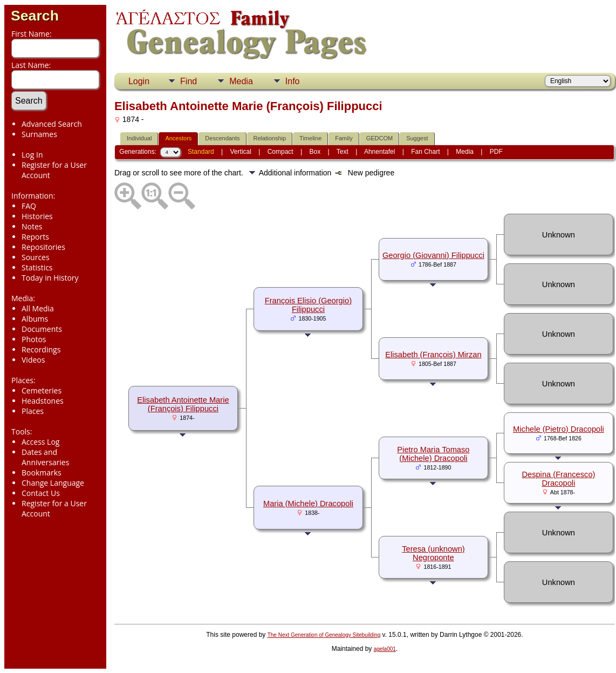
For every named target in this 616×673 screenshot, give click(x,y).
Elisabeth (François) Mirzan (433, 355)
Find (189, 81)
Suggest (417, 138)
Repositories (43, 247)
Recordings (41, 349)
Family (344, 138)
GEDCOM (380, 138)
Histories (37, 216)
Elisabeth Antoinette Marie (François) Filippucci (183, 404)
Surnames (39, 134)
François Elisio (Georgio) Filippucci (308, 305)
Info (293, 81)
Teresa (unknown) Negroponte (433, 553)
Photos (34, 339)
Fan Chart (425, 152)
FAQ (29, 206)
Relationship (270, 138)
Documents (42, 329)
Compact (280, 152)
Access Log (40, 442)
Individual (139, 138)
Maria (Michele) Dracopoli (308, 504)
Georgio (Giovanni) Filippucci (433, 255)
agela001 (385, 649)
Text (343, 152)
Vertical (241, 152)
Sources (36, 257)
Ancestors (178, 138)
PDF (496, 152)
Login (139, 81)
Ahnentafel (379, 152)
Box (315, 152)
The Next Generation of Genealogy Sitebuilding (324, 635)
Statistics (37, 267)
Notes (32, 226)
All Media (38, 308)
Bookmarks (42, 473)
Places (33, 411)
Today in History (50, 278)
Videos (33, 360)
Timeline (310, 138)
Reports (35, 237)
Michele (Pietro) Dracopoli (559, 429)
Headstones (43, 401)
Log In (32, 155)
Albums (35, 319)
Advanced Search (52, 124)
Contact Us (41, 493)
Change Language (53, 483)
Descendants (222, 138)
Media (241, 81)
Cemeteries (42, 390)
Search (35, 16)
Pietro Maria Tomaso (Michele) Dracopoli (433, 454)
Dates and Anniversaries (45, 457)
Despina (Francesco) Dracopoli (558, 479)
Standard (201, 152)
